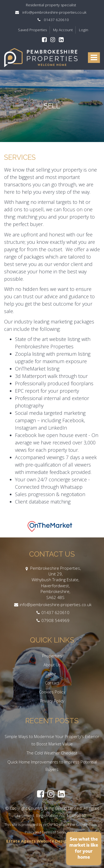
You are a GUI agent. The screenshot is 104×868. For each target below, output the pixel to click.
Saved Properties (32, 30)
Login (84, 30)
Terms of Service (56, 832)
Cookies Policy (52, 692)
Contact (52, 683)
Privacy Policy (52, 701)
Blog (52, 674)
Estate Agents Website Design (38, 841)
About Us (52, 665)
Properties (52, 656)
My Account (63, 30)
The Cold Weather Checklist (52, 753)
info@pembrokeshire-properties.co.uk (52, 12)
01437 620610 (52, 20)
